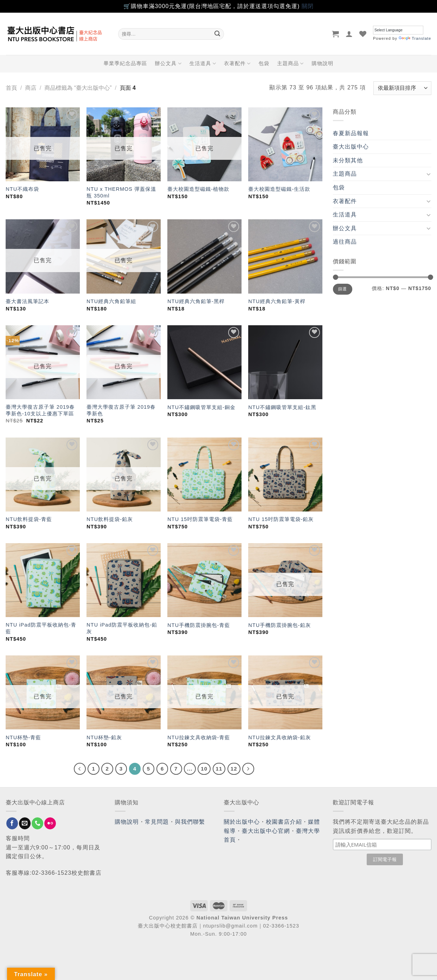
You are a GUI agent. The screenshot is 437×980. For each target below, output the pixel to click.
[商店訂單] (402, 88)
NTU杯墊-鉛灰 (104, 737)
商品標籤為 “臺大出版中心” (78, 88)
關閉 (308, 6)
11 (219, 769)
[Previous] (80, 769)
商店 (31, 88)
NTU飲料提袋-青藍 (29, 519)
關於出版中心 (242, 822)
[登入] (349, 34)
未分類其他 (348, 160)
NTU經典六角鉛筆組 (111, 301)
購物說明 (323, 63)
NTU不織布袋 (22, 189)
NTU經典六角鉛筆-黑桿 (196, 301)
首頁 (12, 88)
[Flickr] (50, 823)
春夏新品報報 (351, 133)
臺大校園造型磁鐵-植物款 (198, 189)
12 (234, 769)
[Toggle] (429, 174)
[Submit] (217, 34)
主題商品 (290, 64)
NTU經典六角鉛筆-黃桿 (277, 301)
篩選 (343, 289)
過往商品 (345, 242)
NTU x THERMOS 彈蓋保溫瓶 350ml (121, 192)
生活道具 (203, 64)
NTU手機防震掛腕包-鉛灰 (279, 625)
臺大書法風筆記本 (27, 301)
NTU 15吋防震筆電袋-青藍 (200, 519)
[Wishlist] (363, 34)
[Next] (248, 769)
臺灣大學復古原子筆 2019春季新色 (121, 410)
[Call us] (37, 823)
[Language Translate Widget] (398, 30)
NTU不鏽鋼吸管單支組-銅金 (201, 407)
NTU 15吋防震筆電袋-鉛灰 (281, 519)
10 (204, 769)
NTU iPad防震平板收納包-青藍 (41, 628)
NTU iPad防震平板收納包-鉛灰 (122, 628)
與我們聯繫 (190, 822)
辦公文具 (168, 64)
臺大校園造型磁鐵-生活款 (279, 189)
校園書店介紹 (284, 822)
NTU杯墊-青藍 (23, 737)
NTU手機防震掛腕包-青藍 (199, 625)
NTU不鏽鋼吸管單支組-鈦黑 (282, 407)
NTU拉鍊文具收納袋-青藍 (199, 737)
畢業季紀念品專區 (126, 63)
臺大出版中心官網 (266, 831)
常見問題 (157, 822)
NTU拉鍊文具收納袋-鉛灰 (279, 737)
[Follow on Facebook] (12, 823)
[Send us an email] (25, 823)
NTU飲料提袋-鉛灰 (110, 519)
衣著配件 (237, 64)
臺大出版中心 (351, 147)
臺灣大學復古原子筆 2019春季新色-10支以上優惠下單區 (40, 410)
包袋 (264, 63)
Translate (415, 38)
